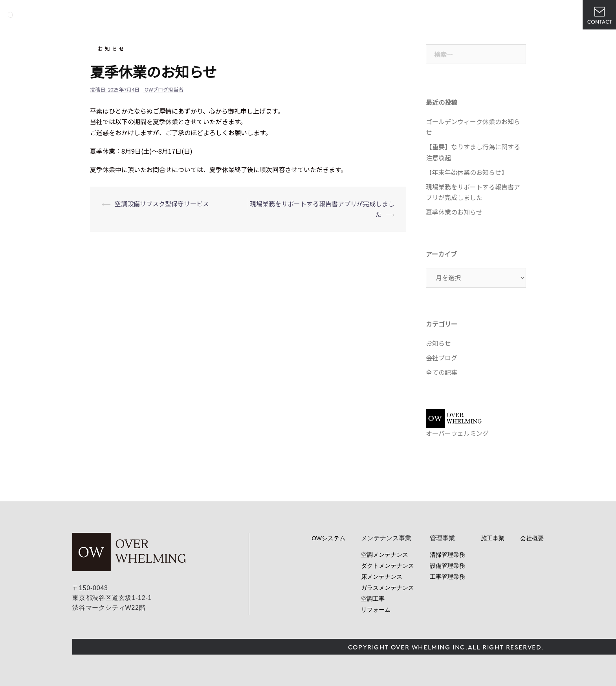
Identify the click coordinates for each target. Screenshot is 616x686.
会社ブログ (442, 358)
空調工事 (373, 599)
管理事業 (380, 15)
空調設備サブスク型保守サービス (162, 204)
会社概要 (451, 15)
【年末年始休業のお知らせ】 (467, 172)
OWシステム (304, 15)
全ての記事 (442, 372)
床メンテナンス (382, 577)
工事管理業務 (447, 577)
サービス (345, 15)
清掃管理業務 (447, 555)
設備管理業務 (447, 566)
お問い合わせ (599, 15)
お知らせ (112, 49)
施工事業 (493, 538)
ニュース (416, 15)
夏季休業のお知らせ (454, 212)
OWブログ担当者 (164, 89)
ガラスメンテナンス (388, 588)
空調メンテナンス (385, 555)
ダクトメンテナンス (388, 566)
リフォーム (376, 610)
